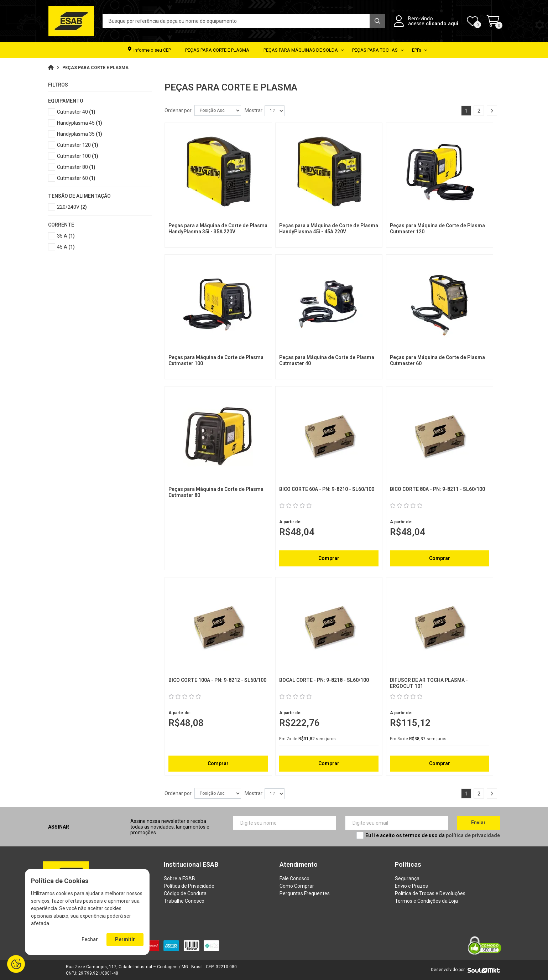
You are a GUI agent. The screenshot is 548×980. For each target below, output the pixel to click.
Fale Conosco (294, 878)
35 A (66, 236)
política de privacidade (473, 835)
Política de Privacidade (189, 886)
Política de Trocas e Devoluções (430, 893)
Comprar (329, 558)
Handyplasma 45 (80, 123)
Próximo (492, 111)
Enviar (478, 823)
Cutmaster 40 (76, 112)
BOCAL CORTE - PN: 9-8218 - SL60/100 (324, 680)
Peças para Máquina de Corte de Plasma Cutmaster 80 (216, 492)
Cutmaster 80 (76, 167)
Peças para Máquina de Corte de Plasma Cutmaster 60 (437, 360)
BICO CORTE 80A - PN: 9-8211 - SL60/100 (437, 489)
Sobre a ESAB (179, 878)
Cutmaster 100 (78, 156)
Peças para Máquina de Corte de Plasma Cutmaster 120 (437, 229)
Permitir (125, 939)
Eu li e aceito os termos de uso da (433, 835)
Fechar (90, 939)
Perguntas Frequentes (305, 893)
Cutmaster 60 (76, 178)
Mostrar (254, 110)
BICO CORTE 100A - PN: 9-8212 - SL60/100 (217, 680)
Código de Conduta (185, 893)
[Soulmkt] (484, 970)
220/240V (72, 207)
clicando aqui (442, 24)
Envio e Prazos (411, 886)
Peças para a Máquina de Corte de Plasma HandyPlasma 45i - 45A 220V (329, 229)
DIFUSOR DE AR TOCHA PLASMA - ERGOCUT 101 (429, 683)
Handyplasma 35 (80, 134)
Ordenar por (178, 110)
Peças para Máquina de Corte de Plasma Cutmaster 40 (327, 360)
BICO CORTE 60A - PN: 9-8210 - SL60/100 (327, 489)
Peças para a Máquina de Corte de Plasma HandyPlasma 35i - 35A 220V (218, 229)
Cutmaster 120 (78, 145)
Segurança (407, 878)
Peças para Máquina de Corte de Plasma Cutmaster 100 (216, 360)
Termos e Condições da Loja (426, 901)
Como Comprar (297, 886)
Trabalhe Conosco (184, 901)
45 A (66, 247)
